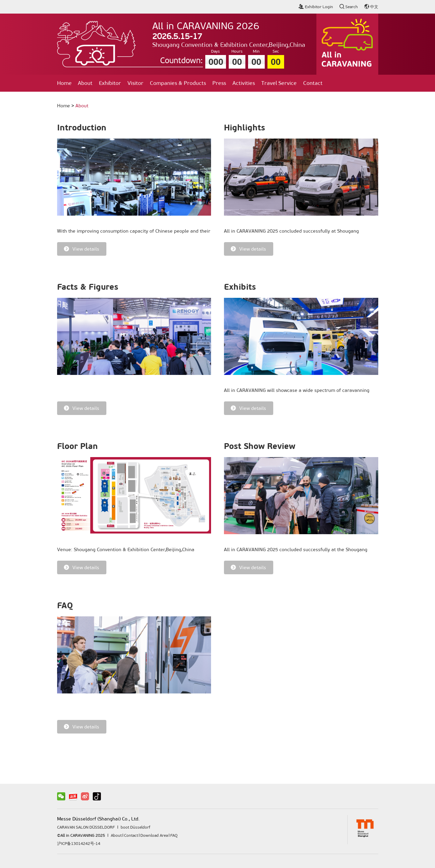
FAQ (65, 605)
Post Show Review (260, 446)
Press (219, 83)
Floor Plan (77, 446)
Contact (313, 83)
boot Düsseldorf (135, 827)
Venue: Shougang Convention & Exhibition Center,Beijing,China (126, 550)
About (85, 83)
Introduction (82, 128)
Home (64, 83)
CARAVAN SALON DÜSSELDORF (86, 827)
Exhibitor (110, 83)
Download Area (154, 835)
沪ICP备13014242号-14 (79, 844)
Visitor (135, 83)
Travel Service (279, 83)
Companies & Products (178, 83)
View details (82, 249)
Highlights (245, 128)
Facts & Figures (88, 287)
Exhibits (240, 287)
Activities (244, 83)
